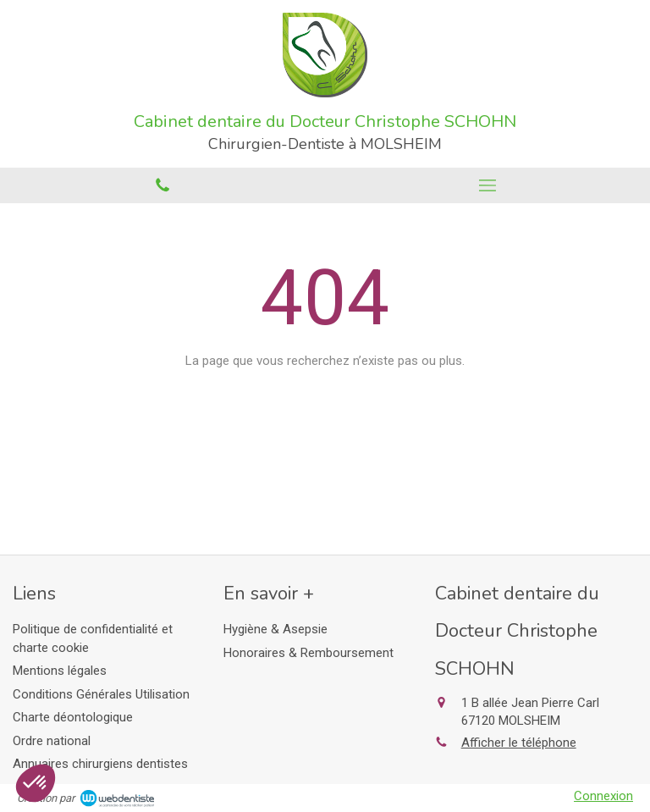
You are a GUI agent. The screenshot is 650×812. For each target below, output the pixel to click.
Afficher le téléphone (519, 743)
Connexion (603, 796)
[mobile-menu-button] (487, 185)
